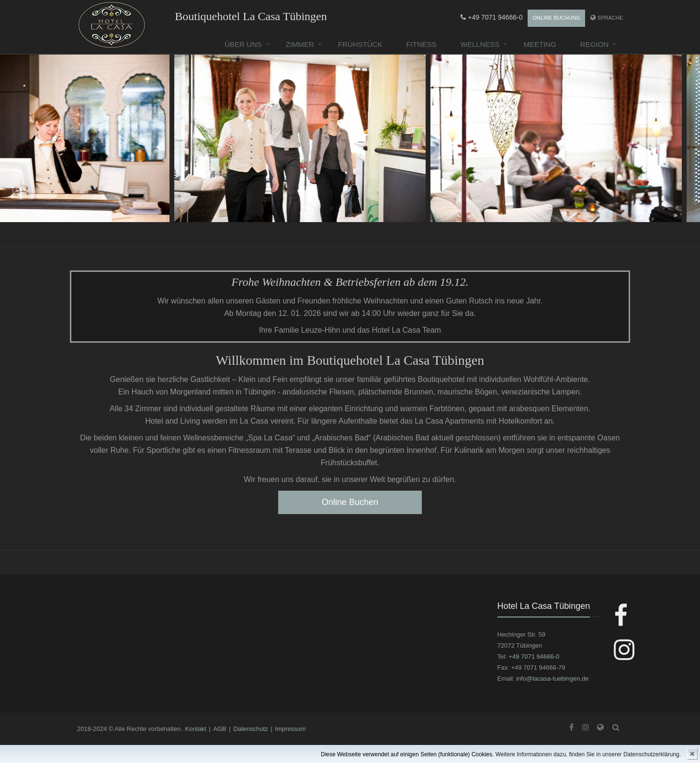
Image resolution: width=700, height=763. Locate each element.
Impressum (290, 729)
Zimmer (300, 44)
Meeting (540, 44)
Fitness (421, 44)
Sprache (610, 18)
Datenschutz (250, 729)
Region (594, 44)
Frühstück (360, 44)
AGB (220, 729)
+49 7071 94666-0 (491, 17)
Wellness (480, 44)
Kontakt (196, 729)
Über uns (243, 44)
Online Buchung (556, 18)
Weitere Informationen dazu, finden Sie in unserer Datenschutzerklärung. (588, 754)
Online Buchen (350, 502)
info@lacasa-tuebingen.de (552, 679)
